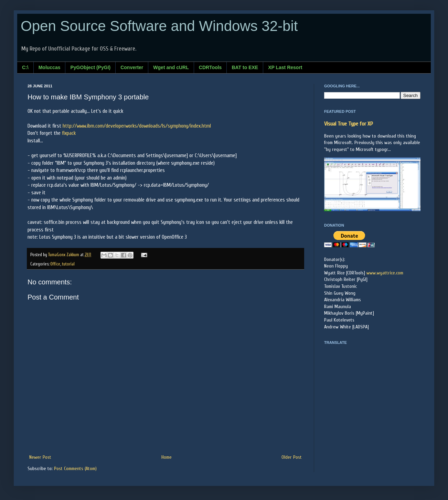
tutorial (68, 264)
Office (55, 264)
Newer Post (40, 457)
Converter (132, 67)
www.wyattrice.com (385, 273)
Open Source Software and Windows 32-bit (159, 26)
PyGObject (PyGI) (90, 67)
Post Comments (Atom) (75, 469)
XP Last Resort (285, 67)
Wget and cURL (171, 67)
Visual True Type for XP (349, 124)
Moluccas (50, 67)
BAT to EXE (245, 67)
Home (167, 457)
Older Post (292, 457)
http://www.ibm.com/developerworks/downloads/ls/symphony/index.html (137, 126)
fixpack (69, 133)
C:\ (25, 67)
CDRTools (210, 67)
